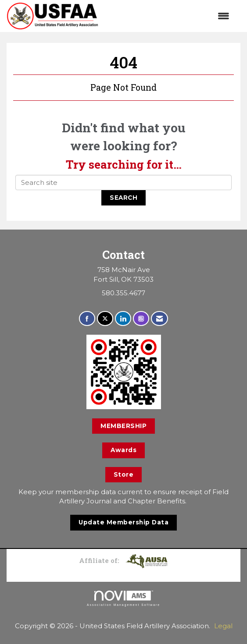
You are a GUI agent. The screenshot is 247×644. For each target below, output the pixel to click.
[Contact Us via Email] (159, 319)
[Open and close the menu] (168, 16)
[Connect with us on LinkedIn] (123, 319)
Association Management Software (123, 598)
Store (124, 474)
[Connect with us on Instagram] (141, 319)
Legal (223, 626)
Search (123, 198)
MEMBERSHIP (123, 426)
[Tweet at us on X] (105, 319)
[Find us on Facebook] (87, 319)
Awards (123, 450)
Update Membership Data (123, 522)
